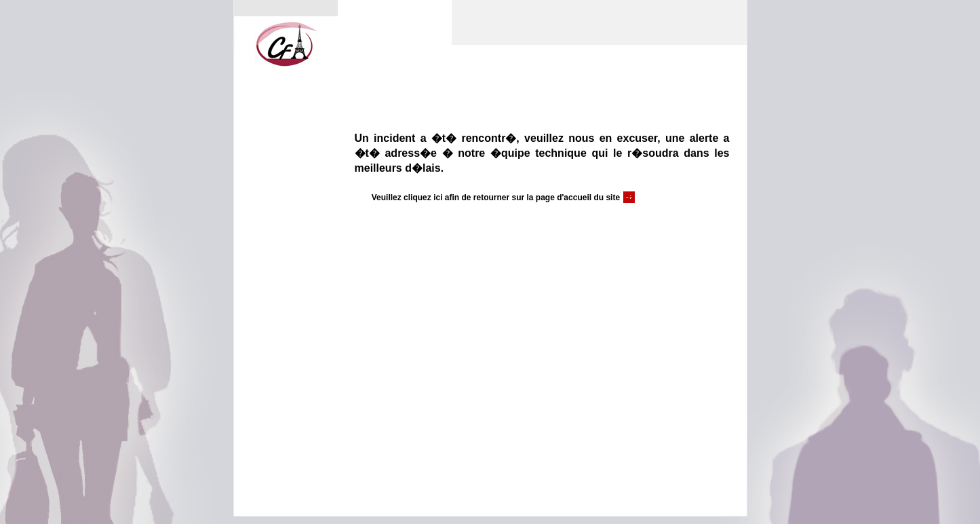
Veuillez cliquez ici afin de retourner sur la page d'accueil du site (496, 198)
